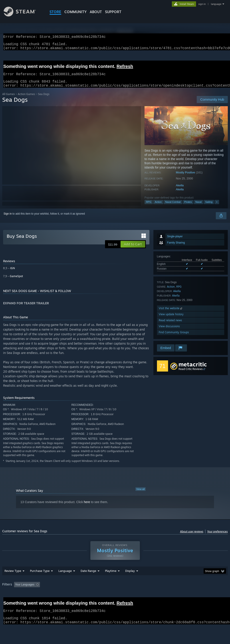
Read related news (170, 326)
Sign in (8, 219)
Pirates (188, 207)
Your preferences (217, 537)
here (87, 507)
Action (158, 207)
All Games (9, 99)
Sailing (209, 207)
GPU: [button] (211, 596)
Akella (180, 191)
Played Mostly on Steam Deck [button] (136, 596)
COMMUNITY (75, 12)
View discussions (169, 332)
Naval (198, 207)
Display (130, 582)
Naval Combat (173, 207)
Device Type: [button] (11, 602)
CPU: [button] (196, 596)
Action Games (26, 99)
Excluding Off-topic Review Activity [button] (69, 596)
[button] (133, 250)
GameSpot (16, 281)
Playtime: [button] (104, 596)
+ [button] (217, 207)
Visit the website (171, 314)
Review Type (13, 582)
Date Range (88, 582)
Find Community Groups (174, 338)
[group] (115, 599)
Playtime (111, 582)
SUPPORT (113, 12)
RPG (149, 207)
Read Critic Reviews (191, 374)
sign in (202, 4)
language (216, 4)
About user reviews (192, 537)
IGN (13, 273)
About (96, 12)
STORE (55, 12)
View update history (171, 320)
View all (141, 494)
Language (65, 582)
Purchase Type (40, 582)
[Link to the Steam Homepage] (23, 15)
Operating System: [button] (173, 596)
